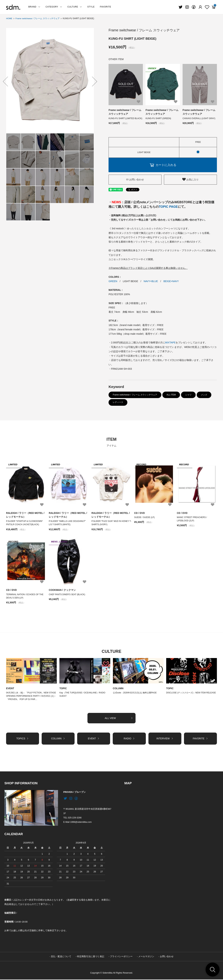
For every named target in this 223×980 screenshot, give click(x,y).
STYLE (91, 7)
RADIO (129, 739)
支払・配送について (61, 957)
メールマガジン (146, 957)
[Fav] (200, 7)
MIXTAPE (170, 343)
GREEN (113, 281)
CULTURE (75, 7)
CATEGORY (54, 7)
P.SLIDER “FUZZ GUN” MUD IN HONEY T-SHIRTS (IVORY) (110, 523)
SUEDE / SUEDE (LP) (145, 517)
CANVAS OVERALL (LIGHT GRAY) (199, 118)
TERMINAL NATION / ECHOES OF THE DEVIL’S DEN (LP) (25, 596)
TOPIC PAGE (168, 207)
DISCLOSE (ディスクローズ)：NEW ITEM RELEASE (191, 693)
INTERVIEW (165, 739)
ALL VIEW (119, 718)
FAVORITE (105, 7)
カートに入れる (163, 165)
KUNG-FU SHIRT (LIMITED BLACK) (126, 118)
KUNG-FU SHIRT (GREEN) (158, 118)
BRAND (34, 7)
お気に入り (190, 179)
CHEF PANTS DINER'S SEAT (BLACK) (68, 595)
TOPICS (23, 739)
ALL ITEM (171, 395)
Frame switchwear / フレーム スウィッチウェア (38, 18)
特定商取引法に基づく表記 (91, 957)
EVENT (10, 689)
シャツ (188, 395)
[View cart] (214, 7)
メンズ (204, 395)
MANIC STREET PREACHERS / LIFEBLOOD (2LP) (192, 519)
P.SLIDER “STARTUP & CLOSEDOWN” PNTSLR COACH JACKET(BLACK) (25, 523)
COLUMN (118, 689)
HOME (9, 18)
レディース (118, 402)
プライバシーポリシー (121, 957)
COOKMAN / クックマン (62, 590)
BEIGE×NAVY (171, 281)
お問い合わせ (135, 179)
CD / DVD (139, 513)
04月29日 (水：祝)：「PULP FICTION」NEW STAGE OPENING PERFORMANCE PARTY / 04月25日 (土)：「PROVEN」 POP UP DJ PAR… (31, 696)
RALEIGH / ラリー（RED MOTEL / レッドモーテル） (25, 515)
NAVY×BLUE (151, 281)
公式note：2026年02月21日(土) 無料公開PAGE (135, 693)
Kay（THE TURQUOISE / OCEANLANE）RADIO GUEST (82, 695)
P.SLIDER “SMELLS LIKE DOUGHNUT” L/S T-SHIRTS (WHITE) (67, 523)
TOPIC (63, 689)
